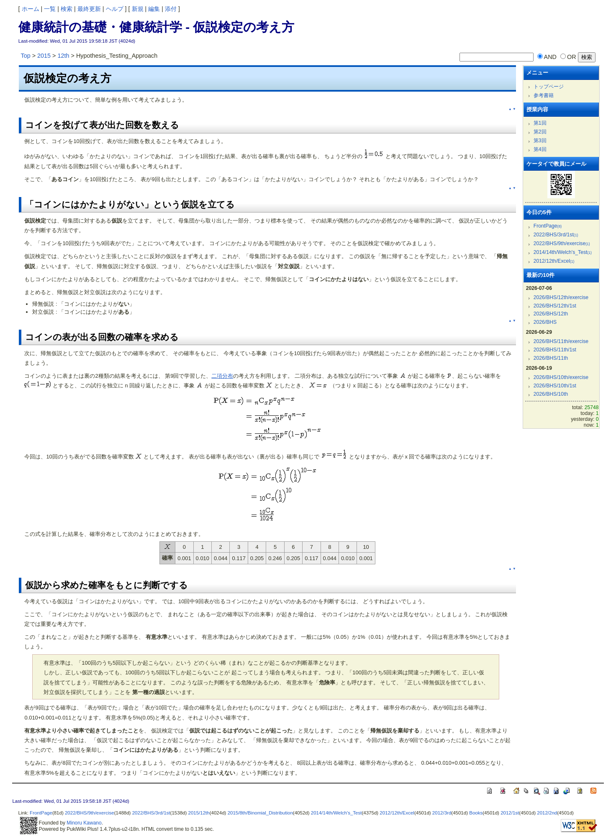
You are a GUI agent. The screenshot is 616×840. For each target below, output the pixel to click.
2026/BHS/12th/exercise (561, 297)
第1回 (540, 123)
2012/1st (510, 813)
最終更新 (89, 9)
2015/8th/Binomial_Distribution (260, 813)
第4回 (540, 149)
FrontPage (548, 226)
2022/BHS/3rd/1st (556, 235)
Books (476, 813)
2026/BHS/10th (551, 394)
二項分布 (222, 376)
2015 (44, 56)
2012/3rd (442, 813)
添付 (171, 9)
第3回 (540, 141)
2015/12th (199, 813)
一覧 (50, 9)
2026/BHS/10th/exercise (561, 377)
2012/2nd (547, 813)
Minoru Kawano (84, 823)
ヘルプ (115, 9)
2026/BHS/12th (551, 314)
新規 (138, 9)
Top (25, 56)
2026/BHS (545, 322)
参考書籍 (544, 95)
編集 (154, 9)
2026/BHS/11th (551, 358)
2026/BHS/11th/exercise (561, 341)
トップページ (549, 87)
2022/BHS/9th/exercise (562, 243)
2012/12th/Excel (554, 261)
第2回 (540, 132)
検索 (67, 9)
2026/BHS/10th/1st (555, 386)
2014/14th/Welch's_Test (563, 252)
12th (63, 56)
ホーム (31, 9)
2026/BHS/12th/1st (555, 306)
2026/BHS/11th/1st (555, 350)
